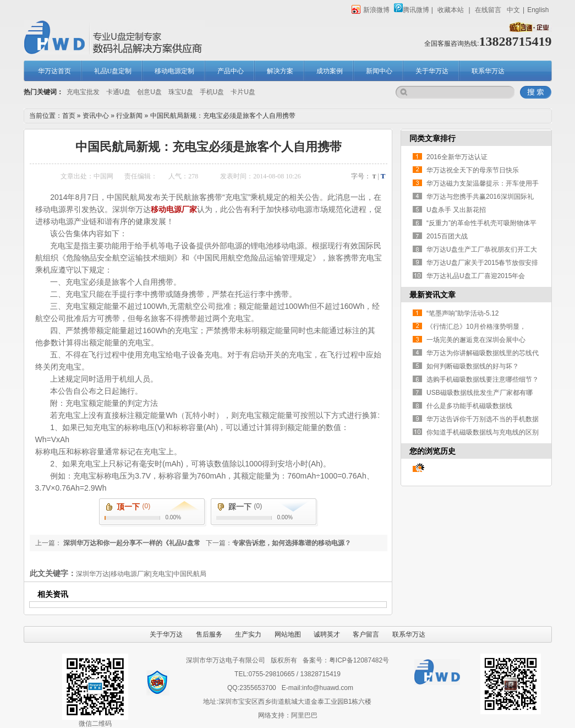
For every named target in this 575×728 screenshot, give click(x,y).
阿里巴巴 (304, 715)
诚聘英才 (327, 634)
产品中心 (231, 71)
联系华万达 (488, 71)
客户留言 (366, 634)
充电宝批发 (83, 92)
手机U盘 (212, 92)
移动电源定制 (174, 71)
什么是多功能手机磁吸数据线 (469, 406)
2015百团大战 (447, 236)
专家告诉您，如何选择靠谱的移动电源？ (292, 543)
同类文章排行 (432, 138)
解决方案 (280, 71)
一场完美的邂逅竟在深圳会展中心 (476, 340)
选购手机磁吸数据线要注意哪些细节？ (483, 379)
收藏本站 (451, 10)
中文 (513, 10)
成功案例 (330, 71)
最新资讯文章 (432, 295)
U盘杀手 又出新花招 (456, 210)
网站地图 (288, 634)
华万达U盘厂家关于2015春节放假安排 (482, 263)
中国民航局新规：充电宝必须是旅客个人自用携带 (223, 116)
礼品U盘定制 (113, 71)
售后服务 (209, 634)
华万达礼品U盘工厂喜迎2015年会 (476, 276)
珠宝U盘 (181, 92)
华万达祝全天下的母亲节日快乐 (473, 170)
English (538, 10)
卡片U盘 (243, 92)
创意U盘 (149, 92)
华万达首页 (54, 71)
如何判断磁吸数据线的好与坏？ (473, 366)
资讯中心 (96, 116)
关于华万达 (432, 71)
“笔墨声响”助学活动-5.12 (462, 313)
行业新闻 (129, 116)
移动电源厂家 (174, 209)
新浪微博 (371, 10)
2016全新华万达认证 (457, 157)
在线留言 (488, 10)
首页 (69, 116)
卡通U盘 (119, 92)
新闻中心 (379, 71)
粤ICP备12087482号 (359, 660)
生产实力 (248, 634)
